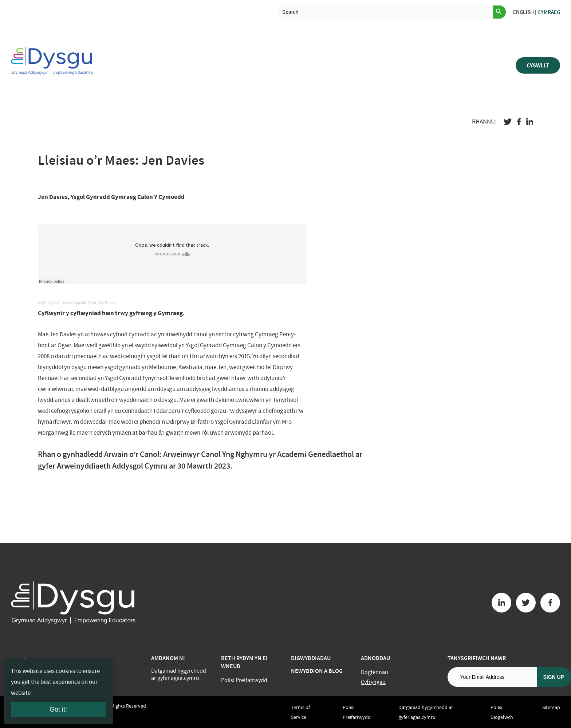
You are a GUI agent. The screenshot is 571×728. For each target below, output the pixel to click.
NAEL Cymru (48, 303)
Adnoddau (375, 658)
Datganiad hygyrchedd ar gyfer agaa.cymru (179, 674)
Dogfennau (375, 672)
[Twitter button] (526, 603)
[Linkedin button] (501, 603)
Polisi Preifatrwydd (244, 680)
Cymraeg (549, 12)
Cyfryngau (373, 682)
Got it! (58, 709)
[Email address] (492, 677)
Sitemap (551, 707)
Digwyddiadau (311, 658)
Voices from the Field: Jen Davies (89, 303)
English (523, 12)
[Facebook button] (550, 603)
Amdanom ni (168, 658)
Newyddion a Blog (317, 671)
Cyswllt (538, 65)
